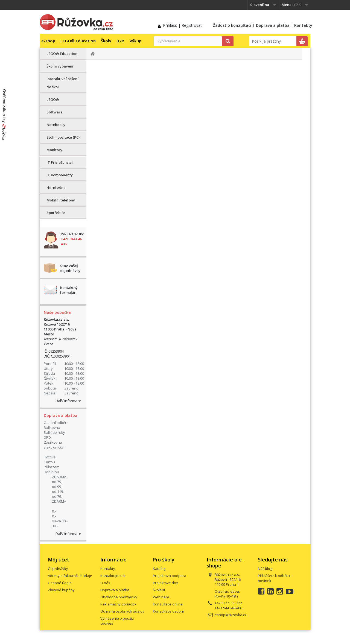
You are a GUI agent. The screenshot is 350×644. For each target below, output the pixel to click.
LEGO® (53, 99)
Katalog (159, 569)
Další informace (68, 401)
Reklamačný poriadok (118, 604)
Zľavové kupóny (61, 590)
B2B (120, 41)
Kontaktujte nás (113, 576)
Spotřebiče (56, 213)
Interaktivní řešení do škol (62, 83)
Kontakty (303, 25)
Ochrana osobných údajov (122, 611)
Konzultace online (168, 604)
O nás (105, 583)
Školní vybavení (60, 66)
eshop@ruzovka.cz (231, 615)
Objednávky (58, 569)
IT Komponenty (60, 175)
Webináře (161, 597)
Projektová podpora (170, 576)
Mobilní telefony (61, 200)
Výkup (135, 41)
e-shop (48, 41)
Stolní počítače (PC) (63, 137)
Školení (159, 590)
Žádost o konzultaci (232, 25)
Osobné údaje (60, 583)
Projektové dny (165, 583)
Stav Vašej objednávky (70, 268)
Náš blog (265, 569)
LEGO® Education (78, 41)
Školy (106, 41)
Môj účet (59, 560)
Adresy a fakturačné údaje (70, 576)
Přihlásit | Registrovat (182, 25)
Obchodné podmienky (119, 597)
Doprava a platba (273, 25)
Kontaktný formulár (69, 290)
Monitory (54, 150)
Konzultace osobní (168, 611)
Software (55, 112)
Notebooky (56, 125)
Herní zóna (56, 188)
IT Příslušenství (60, 162)
